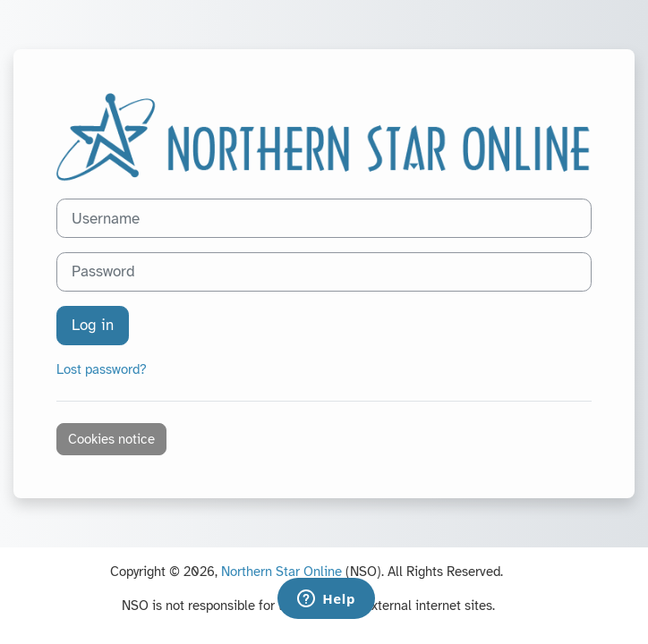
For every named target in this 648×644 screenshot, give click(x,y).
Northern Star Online (281, 572)
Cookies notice (111, 439)
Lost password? (102, 369)
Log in (93, 325)
